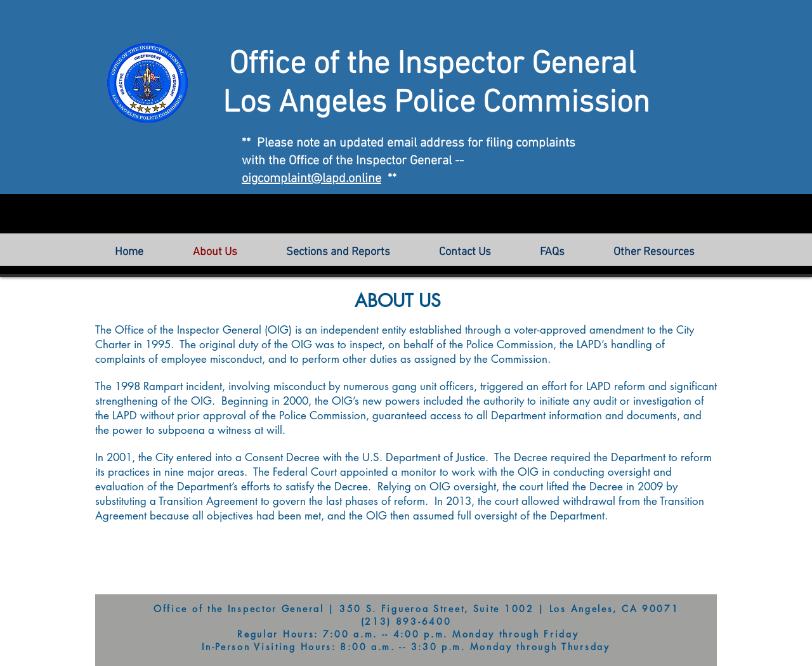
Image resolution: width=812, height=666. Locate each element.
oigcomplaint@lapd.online (311, 179)
